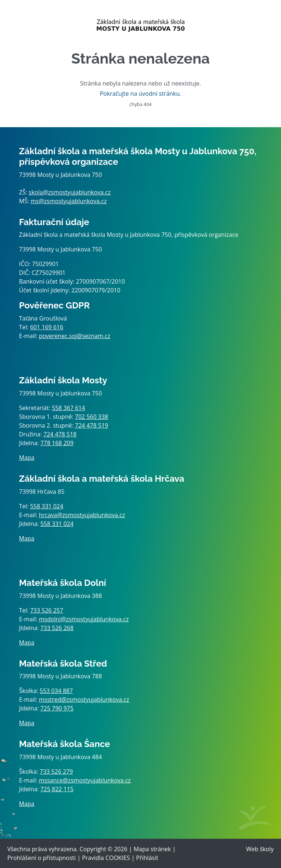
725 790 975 (57, 708)
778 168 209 (57, 443)
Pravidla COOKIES (106, 858)
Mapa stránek (152, 849)
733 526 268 (57, 628)
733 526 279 (57, 772)
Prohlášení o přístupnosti (42, 858)
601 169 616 (47, 327)
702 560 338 (92, 417)
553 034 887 (57, 691)
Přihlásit (147, 858)
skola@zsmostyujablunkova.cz (70, 192)
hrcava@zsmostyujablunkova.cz (82, 515)
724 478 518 (60, 434)
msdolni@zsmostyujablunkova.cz (84, 619)
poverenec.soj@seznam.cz (74, 336)
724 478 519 (92, 425)
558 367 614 (69, 408)
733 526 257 (47, 610)
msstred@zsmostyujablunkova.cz (84, 700)
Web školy (260, 849)
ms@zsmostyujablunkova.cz (69, 201)
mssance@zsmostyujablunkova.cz (85, 780)
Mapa (27, 458)
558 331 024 (47, 506)
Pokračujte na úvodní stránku (140, 94)
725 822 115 (57, 789)
